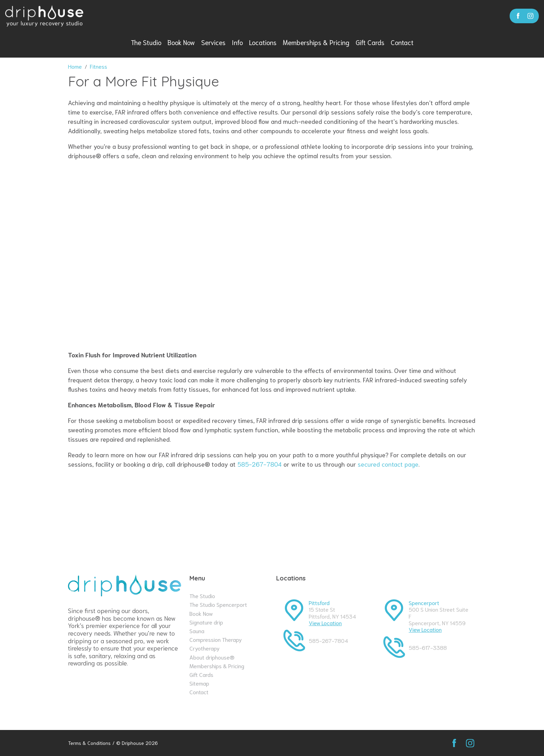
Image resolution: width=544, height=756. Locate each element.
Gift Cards (370, 42)
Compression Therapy (216, 639)
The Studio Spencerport (218, 604)
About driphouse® (212, 657)
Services (213, 42)
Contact (402, 42)
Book (456, 514)
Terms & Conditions (89, 743)
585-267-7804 (260, 464)
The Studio (146, 42)
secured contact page (388, 464)
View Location (325, 623)
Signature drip (206, 622)
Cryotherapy (205, 648)
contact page (353, 515)
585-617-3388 (428, 647)
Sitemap (199, 683)
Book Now (181, 42)
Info (237, 42)
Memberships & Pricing (316, 42)
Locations (263, 42)
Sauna (197, 631)
